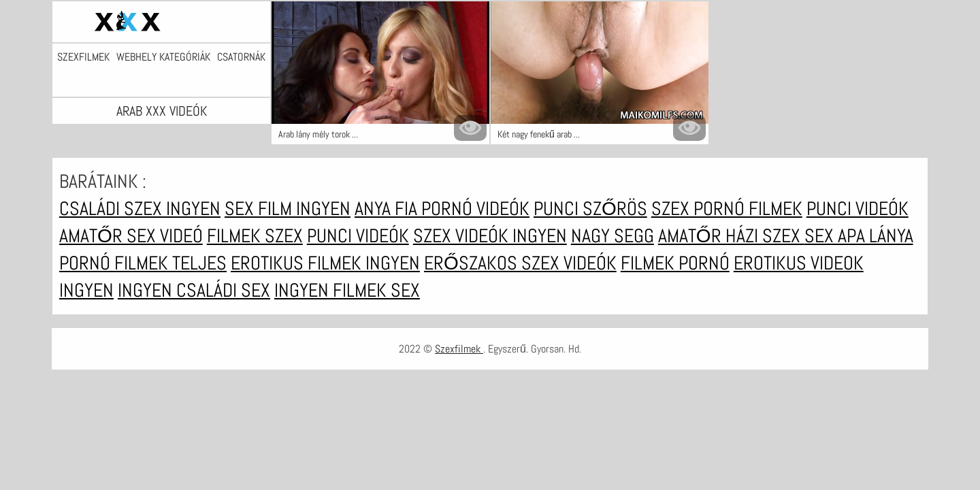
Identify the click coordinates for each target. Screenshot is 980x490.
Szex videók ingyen (490, 236)
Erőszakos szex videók (520, 263)
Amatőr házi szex (731, 236)
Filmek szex (255, 236)
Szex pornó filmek (727, 209)
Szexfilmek (83, 57)
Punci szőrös (590, 209)
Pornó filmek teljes (143, 263)
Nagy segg (612, 236)
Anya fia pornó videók (442, 209)
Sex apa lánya (859, 236)
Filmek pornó (675, 263)
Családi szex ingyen (140, 209)
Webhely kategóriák (163, 57)
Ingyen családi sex (194, 290)
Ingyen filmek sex (347, 290)
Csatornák (241, 57)
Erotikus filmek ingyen (325, 263)
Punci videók (857, 209)
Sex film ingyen (288, 209)
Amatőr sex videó (131, 236)
